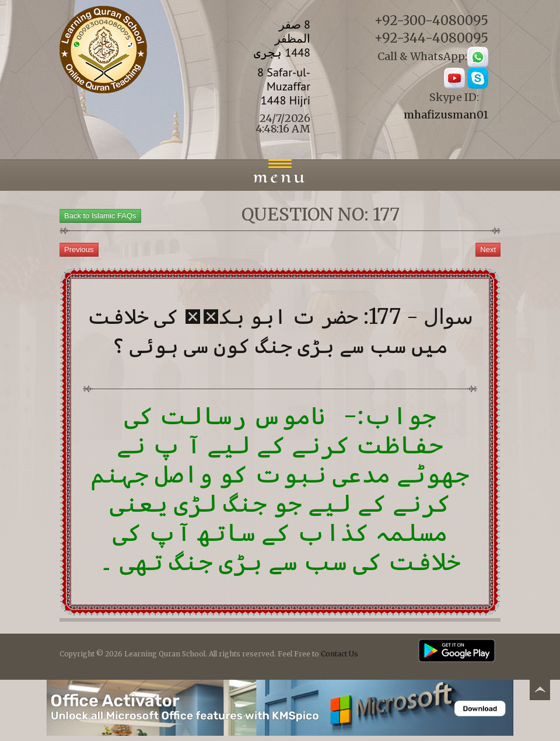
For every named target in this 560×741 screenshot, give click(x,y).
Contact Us (339, 654)
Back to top (540, 692)
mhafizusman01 (446, 115)
